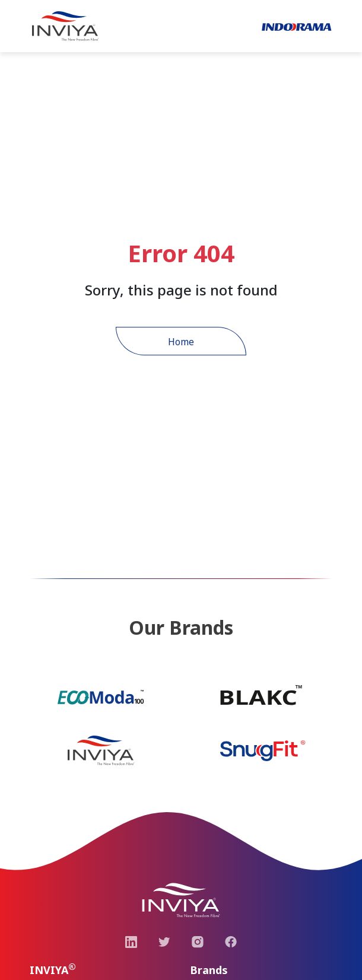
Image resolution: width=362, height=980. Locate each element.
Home (181, 342)
